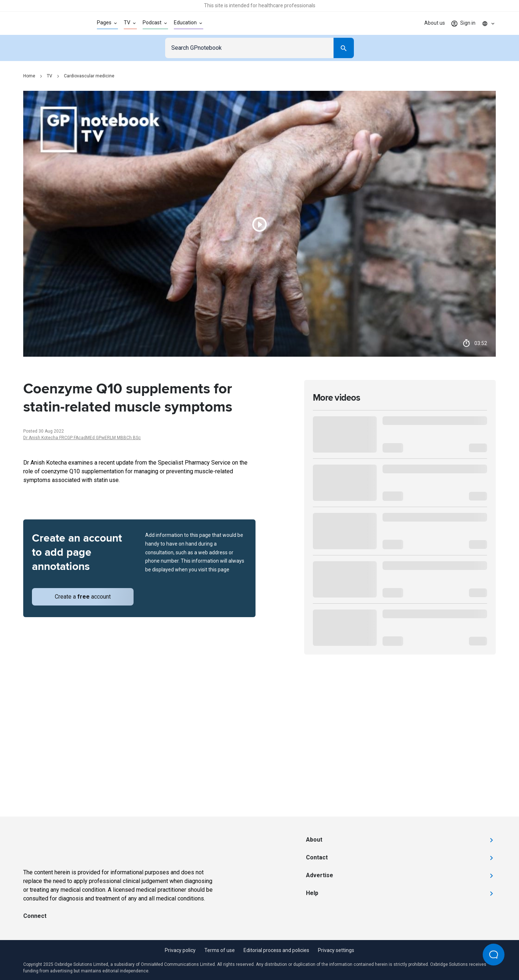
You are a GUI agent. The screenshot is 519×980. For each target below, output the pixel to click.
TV (50, 76)
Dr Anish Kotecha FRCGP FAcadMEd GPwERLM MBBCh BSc (82, 438)
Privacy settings (336, 950)
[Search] (344, 48)
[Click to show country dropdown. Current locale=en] (489, 23)
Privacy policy (180, 950)
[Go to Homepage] (48, 23)
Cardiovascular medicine (89, 76)
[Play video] (259, 224)
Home (29, 76)
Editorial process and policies (276, 950)
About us (435, 23)
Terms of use (220, 950)
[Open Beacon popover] (494, 955)
